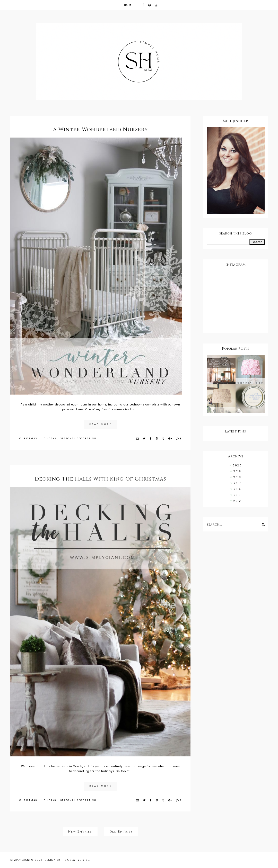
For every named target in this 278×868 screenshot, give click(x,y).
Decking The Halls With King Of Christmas (100, 479)
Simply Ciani (20, 860)
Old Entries (121, 832)
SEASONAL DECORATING (79, 438)
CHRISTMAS (28, 438)
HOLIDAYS (49, 438)
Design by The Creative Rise (67, 860)
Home (129, 5)
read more (101, 424)
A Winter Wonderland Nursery (101, 129)
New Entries (80, 832)
